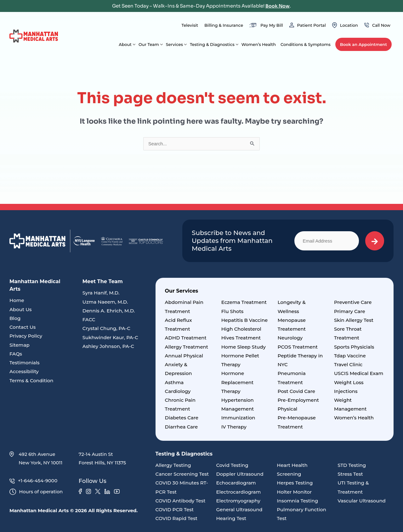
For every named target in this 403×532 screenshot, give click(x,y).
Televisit (190, 25)
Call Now (381, 25)
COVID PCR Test (175, 507)
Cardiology (178, 390)
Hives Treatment (241, 338)
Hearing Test (231, 516)
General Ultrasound (239, 507)
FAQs (16, 353)
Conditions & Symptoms (306, 44)
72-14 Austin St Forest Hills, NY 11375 (103, 457)
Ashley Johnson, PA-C (108, 346)
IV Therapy (234, 425)
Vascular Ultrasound (362, 498)
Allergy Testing (173, 464)
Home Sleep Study (244, 347)
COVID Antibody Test (181, 498)
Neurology (290, 338)
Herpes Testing (295, 481)
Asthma (174, 381)
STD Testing (352, 464)
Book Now (278, 6)
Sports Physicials (354, 347)
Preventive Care (353, 302)
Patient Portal (312, 25)
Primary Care (350, 311)
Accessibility (24, 371)
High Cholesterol (241, 329)
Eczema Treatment (244, 302)
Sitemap (20, 345)
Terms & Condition (31, 380)
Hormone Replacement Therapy (238, 381)
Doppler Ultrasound (240, 472)
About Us (21, 309)
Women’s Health (259, 44)
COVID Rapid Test (176, 516)
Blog (15, 318)
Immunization (238, 416)
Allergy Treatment (187, 347)
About (125, 44)
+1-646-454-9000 (34, 480)
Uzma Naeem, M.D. (105, 302)
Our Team (149, 44)
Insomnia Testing (297, 498)
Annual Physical (184, 355)
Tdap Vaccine (350, 355)
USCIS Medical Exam (359, 373)
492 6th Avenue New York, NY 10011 (36, 457)
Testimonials (25, 362)
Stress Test (350, 472)
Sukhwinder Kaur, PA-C (110, 337)
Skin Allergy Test (354, 320)
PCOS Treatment (298, 347)
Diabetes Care (182, 416)
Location (349, 25)
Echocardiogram (236, 481)
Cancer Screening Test (182, 472)
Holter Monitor (294, 490)
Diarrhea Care (182, 425)
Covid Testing (232, 464)
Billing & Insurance (224, 25)
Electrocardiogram (238, 490)
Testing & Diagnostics (212, 44)
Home (17, 301)
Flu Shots (233, 311)
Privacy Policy (26, 336)
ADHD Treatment (186, 338)
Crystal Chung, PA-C (106, 328)
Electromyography (238, 498)
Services (174, 44)
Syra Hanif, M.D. (101, 293)
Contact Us (23, 327)
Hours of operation (37, 491)
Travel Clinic (348, 364)
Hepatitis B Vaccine (244, 320)
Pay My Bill (272, 25)
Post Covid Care (296, 390)
